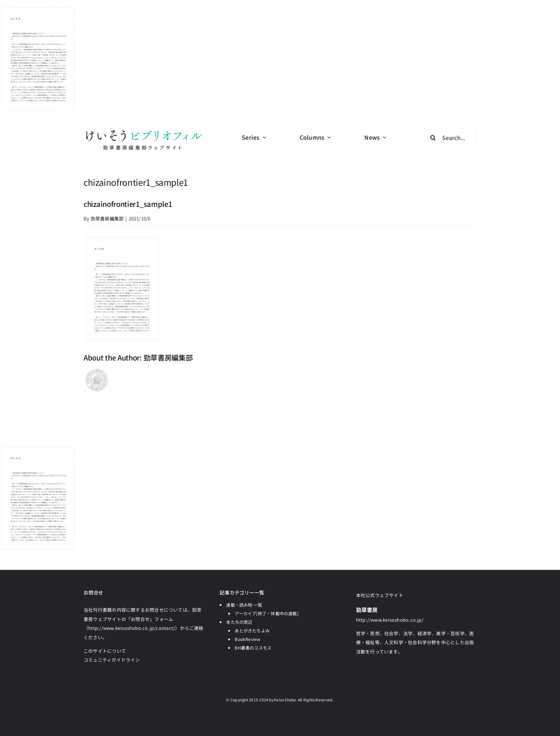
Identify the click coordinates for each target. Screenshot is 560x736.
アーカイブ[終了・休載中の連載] (267, 613)
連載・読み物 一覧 (244, 605)
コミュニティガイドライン (112, 660)
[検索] (433, 138)
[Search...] (450, 138)
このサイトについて (105, 651)
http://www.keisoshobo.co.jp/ (390, 620)
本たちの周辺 (239, 622)
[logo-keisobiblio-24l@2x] (144, 131)
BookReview (247, 639)
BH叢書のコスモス (253, 648)
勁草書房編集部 (107, 218)
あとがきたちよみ (252, 630)
